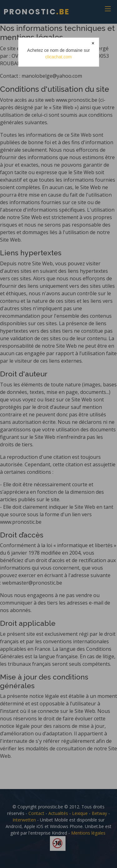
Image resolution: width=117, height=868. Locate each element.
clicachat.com (58, 57)
